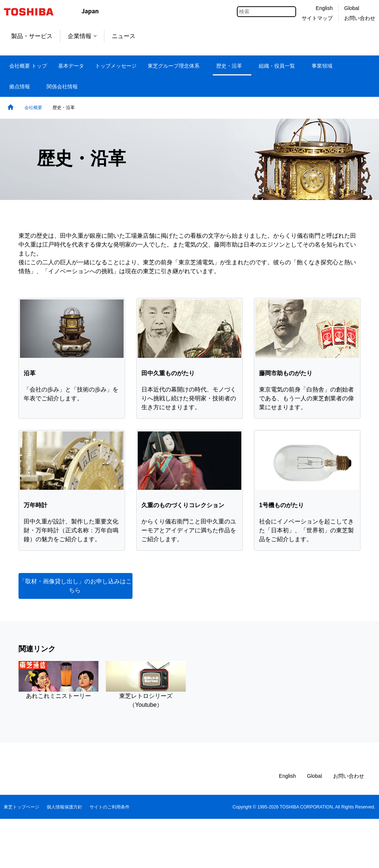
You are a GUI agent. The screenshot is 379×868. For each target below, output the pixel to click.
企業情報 (82, 36)
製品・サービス (32, 36)
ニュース (124, 36)
